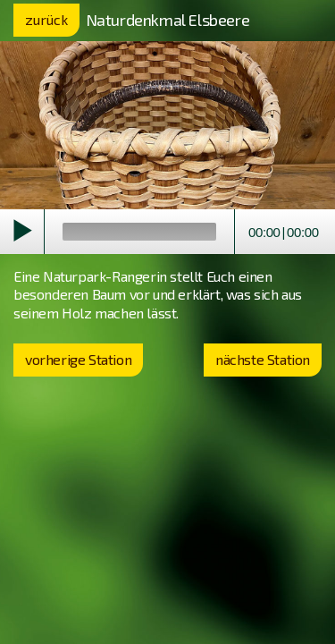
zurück (46, 19)
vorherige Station (78, 359)
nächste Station (263, 359)
